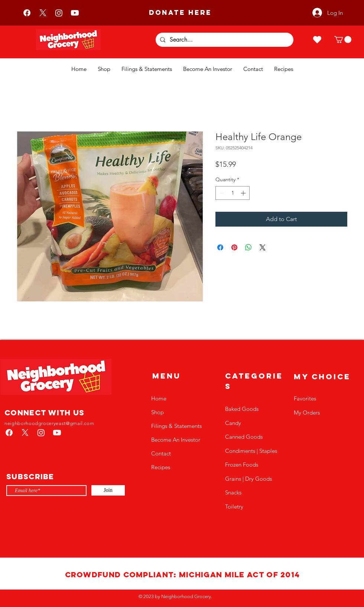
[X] (43, 13)
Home (159, 398)
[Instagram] (59, 13)
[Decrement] (221, 193)
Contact (161, 453)
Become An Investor (176, 440)
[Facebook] (27, 13)
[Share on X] (263, 247)
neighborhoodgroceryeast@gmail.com (49, 423)
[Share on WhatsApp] (248, 247)
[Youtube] (75, 13)
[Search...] (224, 40)
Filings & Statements (176, 426)
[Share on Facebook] (220, 247)
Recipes (161, 467)
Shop (157, 412)
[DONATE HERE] (180, 13)
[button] (343, 40)
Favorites (305, 398)
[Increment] (244, 193)
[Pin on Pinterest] (234, 247)
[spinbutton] (233, 193)
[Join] (108, 490)
